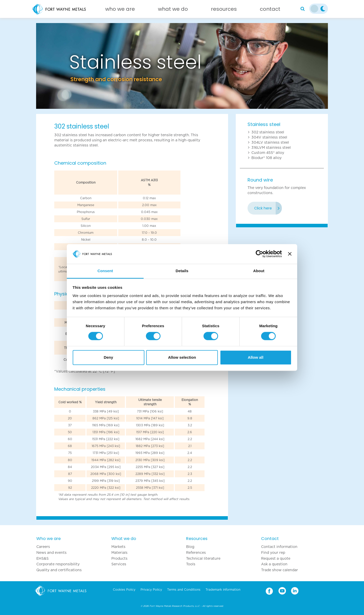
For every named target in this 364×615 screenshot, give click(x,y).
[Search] (303, 9)
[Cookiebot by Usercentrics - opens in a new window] (259, 254)
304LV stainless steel (270, 142)
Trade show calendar (280, 570)
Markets (118, 547)
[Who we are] (120, 10)
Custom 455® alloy (268, 153)
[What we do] (173, 10)
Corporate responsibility (58, 564)
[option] (182, 66)
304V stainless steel (269, 137)
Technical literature (203, 558)
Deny (108, 357)
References (196, 553)
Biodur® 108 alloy (266, 158)
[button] (58, 66)
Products (119, 558)
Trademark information (223, 590)
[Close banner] (290, 254)
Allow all (256, 357)
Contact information (279, 547)
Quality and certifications (59, 570)
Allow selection (182, 357)
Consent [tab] (105, 271)
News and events (51, 553)
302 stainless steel (268, 132)
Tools (191, 564)
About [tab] (259, 271)
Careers (43, 547)
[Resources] (224, 10)
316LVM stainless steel (271, 147)
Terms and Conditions (184, 590)
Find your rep (273, 553)
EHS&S (42, 558)
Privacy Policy (151, 590)
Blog (190, 547)
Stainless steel (264, 124)
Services (119, 564)
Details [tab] (182, 271)
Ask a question (274, 564)
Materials (119, 553)
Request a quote (276, 558)
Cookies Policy (124, 590)
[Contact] (270, 10)
